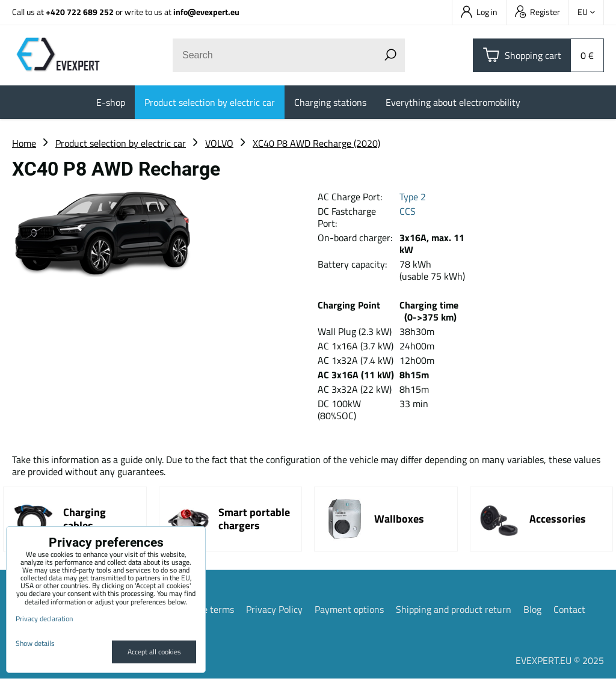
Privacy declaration (44, 619)
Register (537, 12)
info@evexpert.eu (206, 12)
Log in (479, 12)
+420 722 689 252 (80, 12)
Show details (35, 643)
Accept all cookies (154, 652)
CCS (408, 211)
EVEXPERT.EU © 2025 (560, 660)
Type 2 (414, 197)
